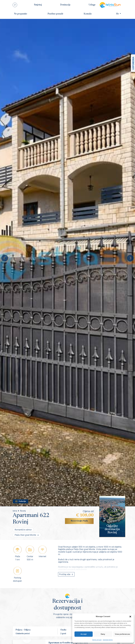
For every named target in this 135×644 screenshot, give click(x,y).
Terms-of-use (97, 640)
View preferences (122, 634)
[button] (130, 616)
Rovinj (23, 511)
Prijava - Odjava (23, 630)
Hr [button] (116, 14)
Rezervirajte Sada (79, 521)
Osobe (63, 630)
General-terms (108, 640)
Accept (84, 634)
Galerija (21, 501)
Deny (103, 634)
